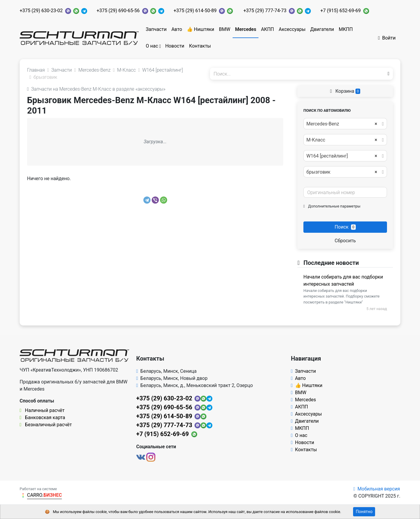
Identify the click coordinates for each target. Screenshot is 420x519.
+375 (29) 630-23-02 (41, 11)
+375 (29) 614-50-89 (195, 11)
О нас (152, 46)
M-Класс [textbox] (342, 140)
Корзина (345, 91)
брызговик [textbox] (342, 172)
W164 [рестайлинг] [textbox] (342, 156)
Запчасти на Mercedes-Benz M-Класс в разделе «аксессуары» (96, 89)
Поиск (345, 227)
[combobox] (345, 124)
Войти (387, 38)
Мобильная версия (377, 489)
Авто (177, 29)
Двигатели (322, 29)
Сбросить (345, 241)
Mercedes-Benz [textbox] (342, 124)
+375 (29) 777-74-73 (265, 11)
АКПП (267, 29)
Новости (175, 46)
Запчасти (156, 29)
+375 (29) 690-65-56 (118, 11)
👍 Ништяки (200, 29)
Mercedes (246, 29)
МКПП (346, 29)
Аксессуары (292, 29)
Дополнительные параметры (332, 206)
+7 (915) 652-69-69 (341, 11)
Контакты (200, 46)
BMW (225, 29)
